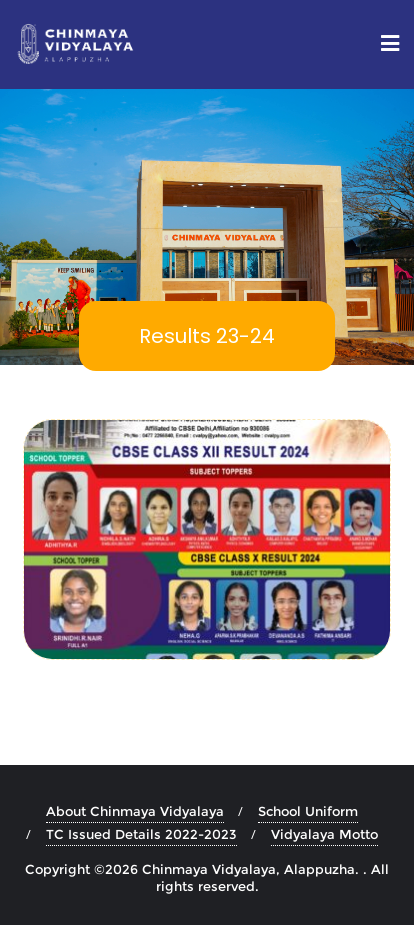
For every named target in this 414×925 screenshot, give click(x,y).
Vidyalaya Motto (324, 834)
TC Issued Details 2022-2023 (141, 834)
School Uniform (308, 811)
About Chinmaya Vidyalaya (135, 811)
